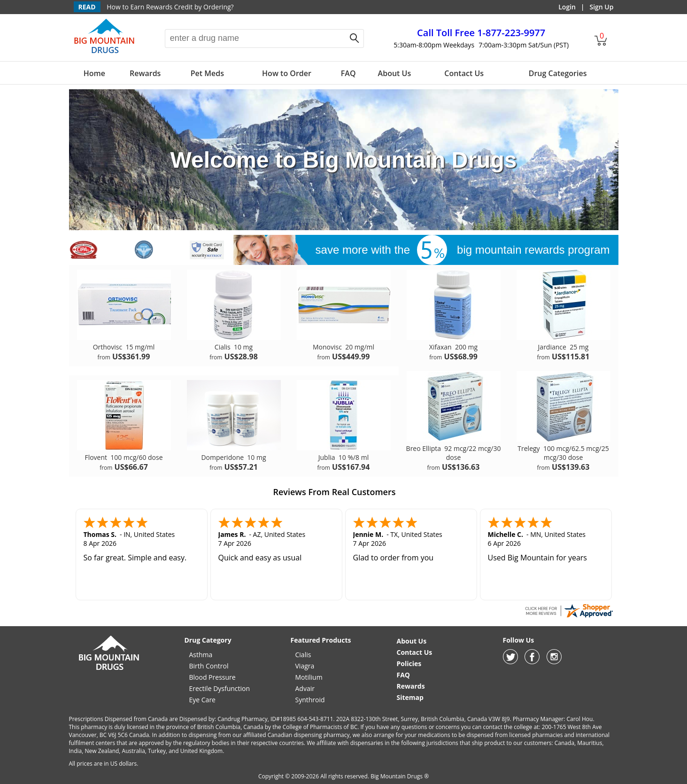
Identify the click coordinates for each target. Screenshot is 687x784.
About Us (395, 73)
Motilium (309, 677)
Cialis (303, 655)
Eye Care (202, 700)
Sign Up (601, 7)
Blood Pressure (212, 677)
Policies (409, 664)
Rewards (145, 73)
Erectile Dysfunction (220, 688)
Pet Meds (207, 73)
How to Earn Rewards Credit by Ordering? (170, 7)
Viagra (305, 666)
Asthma (201, 655)
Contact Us (464, 73)
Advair (305, 688)
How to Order (287, 73)
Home (94, 73)
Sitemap (410, 697)
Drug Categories (558, 73)
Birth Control (209, 666)
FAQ (348, 73)
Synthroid (310, 700)
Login (567, 7)
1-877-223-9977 (481, 33)
